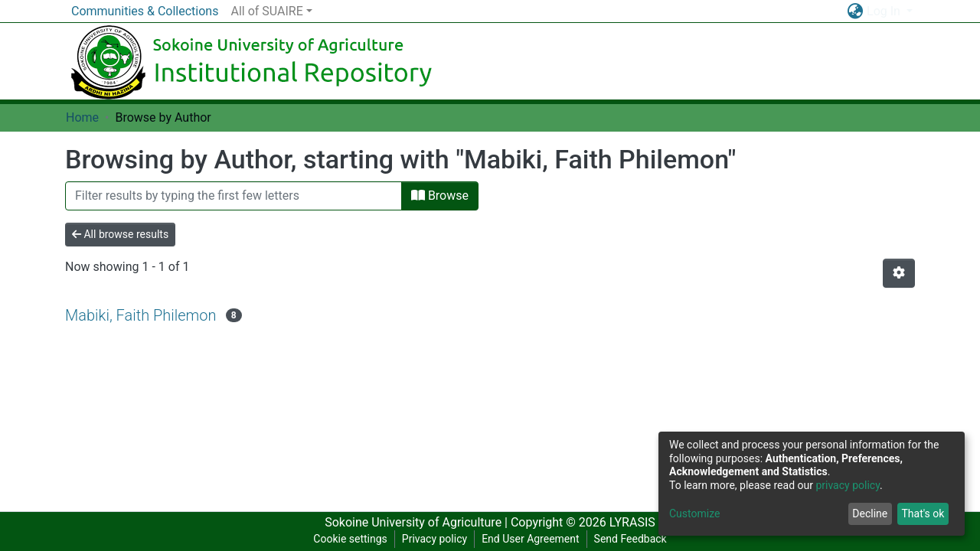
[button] (855, 11)
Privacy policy (434, 539)
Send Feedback (630, 539)
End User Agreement (530, 539)
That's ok (923, 514)
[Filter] (234, 196)
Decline (870, 514)
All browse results (120, 234)
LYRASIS (632, 522)
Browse (440, 196)
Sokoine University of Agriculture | (418, 522)
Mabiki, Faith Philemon (141, 315)
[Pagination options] (899, 273)
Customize (694, 514)
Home (82, 117)
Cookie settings (350, 539)
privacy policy (848, 485)
